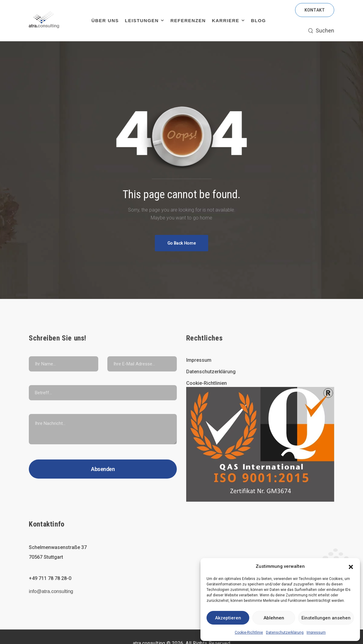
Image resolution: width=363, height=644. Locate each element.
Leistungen (142, 20)
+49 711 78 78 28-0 (50, 578)
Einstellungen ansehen (326, 618)
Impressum (316, 632)
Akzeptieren (228, 618)
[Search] (321, 31)
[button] (351, 566)
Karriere (226, 20)
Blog (259, 20)
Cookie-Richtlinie (249, 632)
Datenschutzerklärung (285, 632)
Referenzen (188, 20)
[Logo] (44, 21)
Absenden (103, 469)
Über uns (105, 20)
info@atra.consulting (51, 591)
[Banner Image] (182, 243)
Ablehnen (274, 618)
